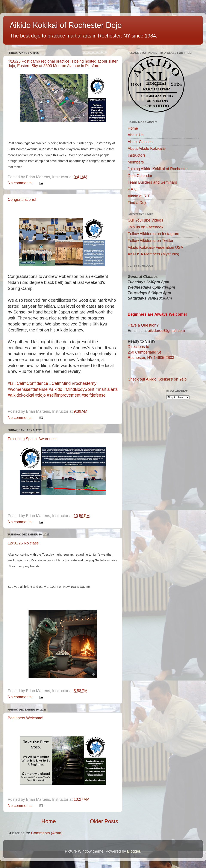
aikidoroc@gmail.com (166, 331)
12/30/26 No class (23, 543)
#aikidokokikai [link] (21, 395)
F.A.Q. (133, 189)
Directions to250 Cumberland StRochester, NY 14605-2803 (151, 352)
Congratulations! (22, 199)
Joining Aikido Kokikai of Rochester (158, 169)
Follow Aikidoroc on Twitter (151, 241)
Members (136, 162)
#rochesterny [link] (84, 383)
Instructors (137, 155)
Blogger (134, 851)
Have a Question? (143, 325)
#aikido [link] (55, 389)
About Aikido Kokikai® (147, 148)
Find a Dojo (138, 203)
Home (49, 821)
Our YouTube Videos (145, 220)
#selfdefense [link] (94, 395)
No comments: (21, 183)
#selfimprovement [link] (64, 395)
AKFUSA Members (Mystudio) (153, 254)
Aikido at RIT (139, 196)
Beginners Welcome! (26, 718)
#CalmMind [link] (60, 383)
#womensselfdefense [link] (28, 389)
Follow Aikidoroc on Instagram (153, 234)
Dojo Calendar (140, 176)
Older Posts (104, 821)
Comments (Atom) (47, 833)
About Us (136, 135)
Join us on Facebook (145, 227)
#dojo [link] (41, 395)
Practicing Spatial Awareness (33, 439)
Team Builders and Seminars (152, 182)
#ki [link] (10, 383)
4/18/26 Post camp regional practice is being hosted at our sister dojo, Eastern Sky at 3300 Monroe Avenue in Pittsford (63, 64)
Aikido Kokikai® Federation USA (155, 247)
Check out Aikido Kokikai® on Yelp (157, 379)
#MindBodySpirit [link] (79, 389)
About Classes (140, 142)
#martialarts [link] (107, 389)
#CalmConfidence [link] (31, 383)
